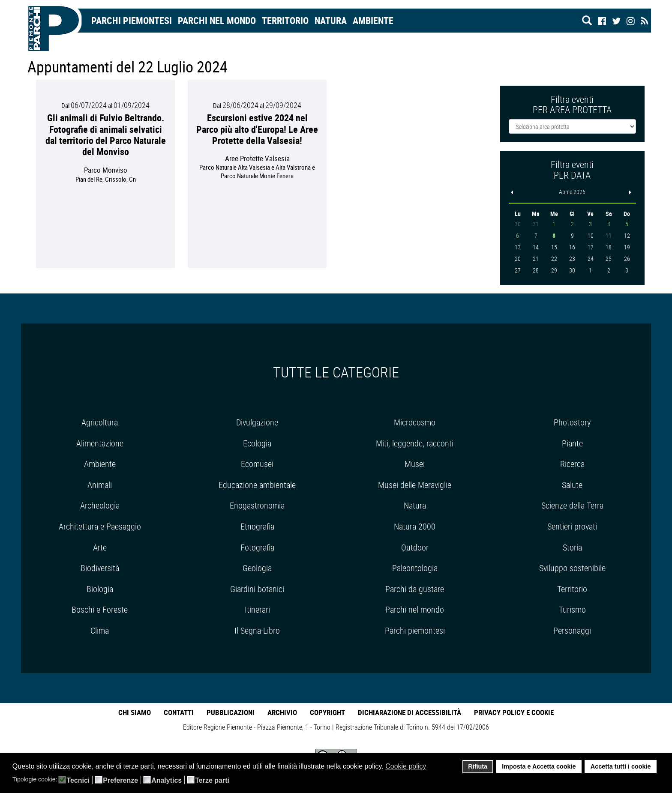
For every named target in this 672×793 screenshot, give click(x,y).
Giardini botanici (257, 589)
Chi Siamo (135, 712)
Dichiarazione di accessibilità (409, 712)
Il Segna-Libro (257, 630)
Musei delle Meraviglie (415, 485)
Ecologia (257, 443)
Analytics (166, 781)
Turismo (572, 609)
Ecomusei (257, 464)
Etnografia (257, 526)
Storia (572, 547)
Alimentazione (100, 443)
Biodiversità (100, 568)
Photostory (572, 422)
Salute (572, 485)
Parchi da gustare (415, 589)
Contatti (179, 712)
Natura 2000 (415, 526)
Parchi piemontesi (415, 630)
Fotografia (257, 547)
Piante (572, 443)
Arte (100, 547)
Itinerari (257, 609)
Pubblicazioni (231, 712)
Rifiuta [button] (478, 766)
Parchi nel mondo (217, 20)
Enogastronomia (257, 505)
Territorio (285, 20)
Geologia (257, 568)
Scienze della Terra (572, 505)
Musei (415, 464)
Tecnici (78, 781)
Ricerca (572, 464)
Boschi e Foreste (100, 609)
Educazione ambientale (257, 485)
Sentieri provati (572, 526)
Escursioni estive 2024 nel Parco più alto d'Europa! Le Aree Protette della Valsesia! (257, 129)
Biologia (100, 589)
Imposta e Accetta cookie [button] (539, 766)
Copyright (327, 712)
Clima (100, 630)
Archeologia (100, 505)
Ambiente (373, 20)
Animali (100, 485)
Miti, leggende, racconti (415, 443)
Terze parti (212, 781)
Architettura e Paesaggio (100, 526)
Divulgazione (257, 422)
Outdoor (415, 547)
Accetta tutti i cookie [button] (621, 766)
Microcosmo (415, 422)
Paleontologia (415, 568)
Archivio (282, 712)
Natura (331, 20)
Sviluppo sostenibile (572, 568)
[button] (432, 767)
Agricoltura (100, 422)
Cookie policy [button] (406, 766)
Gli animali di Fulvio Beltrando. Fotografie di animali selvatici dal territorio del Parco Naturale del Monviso (106, 135)
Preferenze (120, 781)
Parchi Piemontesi (132, 20)
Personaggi (572, 630)
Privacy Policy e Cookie (514, 712)
